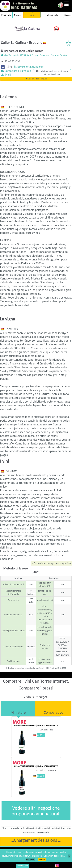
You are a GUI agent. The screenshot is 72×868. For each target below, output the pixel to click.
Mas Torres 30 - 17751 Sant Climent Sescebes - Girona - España (34, 55)
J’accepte (42, 860)
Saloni (67, 13)
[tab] (18, 709)
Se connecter (22, 866)
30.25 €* (41, 735)
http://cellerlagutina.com (29, 67)
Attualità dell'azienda (52, 13)
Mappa (18, 13)
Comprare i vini (32, 13)
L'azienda (6, 13)
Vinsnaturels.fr (19, 6)
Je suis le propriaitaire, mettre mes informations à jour (52, 73)
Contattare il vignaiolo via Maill (16, 73)
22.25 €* (41, 776)
